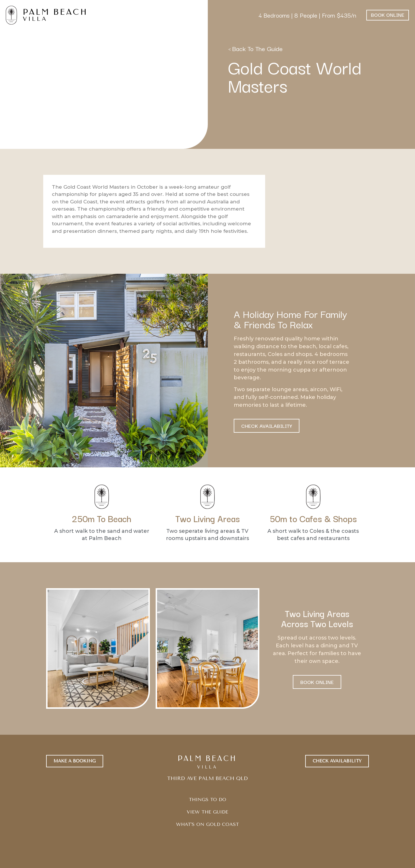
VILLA (35, 19)
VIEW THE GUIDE (207, 812)
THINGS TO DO (207, 799)
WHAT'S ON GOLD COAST (207, 824)
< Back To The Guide (255, 48)
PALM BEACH (55, 12)
